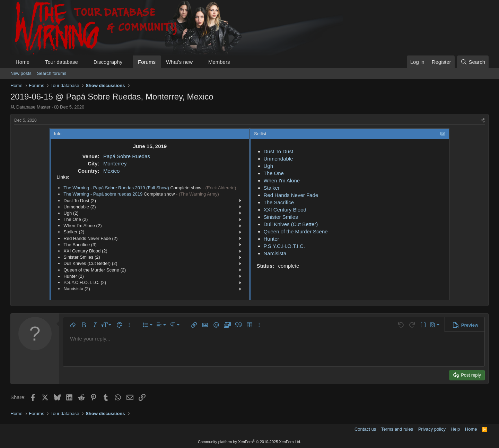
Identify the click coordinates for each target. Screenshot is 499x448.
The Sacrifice (279, 202)
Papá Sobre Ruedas (127, 156)
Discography (108, 62)
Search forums (52, 73)
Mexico (112, 171)
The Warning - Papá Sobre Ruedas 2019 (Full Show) (116, 188)
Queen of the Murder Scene (296, 231)
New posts (21, 73)
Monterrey (115, 163)
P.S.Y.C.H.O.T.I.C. (284, 246)
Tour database (62, 62)
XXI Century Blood (285, 210)
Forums (147, 62)
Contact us (365, 429)
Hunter (272, 239)
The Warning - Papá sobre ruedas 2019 (103, 194)
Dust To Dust (279, 151)
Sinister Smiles (281, 217)
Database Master (33, 107)
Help (456, 429)
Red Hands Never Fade (291, 195)
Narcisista (275, 253)
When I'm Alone (282, 180)
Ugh (269, 166)
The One (274, 173)
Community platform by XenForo (249, 442)
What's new (179, 62)
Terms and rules (397, 429)
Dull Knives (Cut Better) (291, 224)
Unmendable (278, 159)
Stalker (272, 188)
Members (219, 62)
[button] (35, 62)
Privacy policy (432, 429)
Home (23, 62)
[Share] (483, 120)
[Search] (473, 62)
